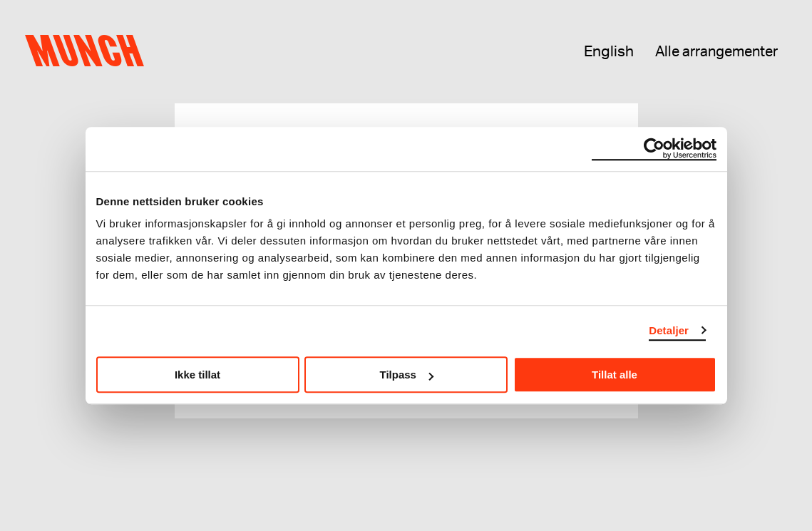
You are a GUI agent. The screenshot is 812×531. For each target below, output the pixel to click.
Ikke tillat (197, 375)
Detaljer (669, 330)
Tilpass (407, 375)
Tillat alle (615, 375)
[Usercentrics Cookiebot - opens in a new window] (654, 149)
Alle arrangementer (716, 52)
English (609, 52)
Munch (90, 51)
